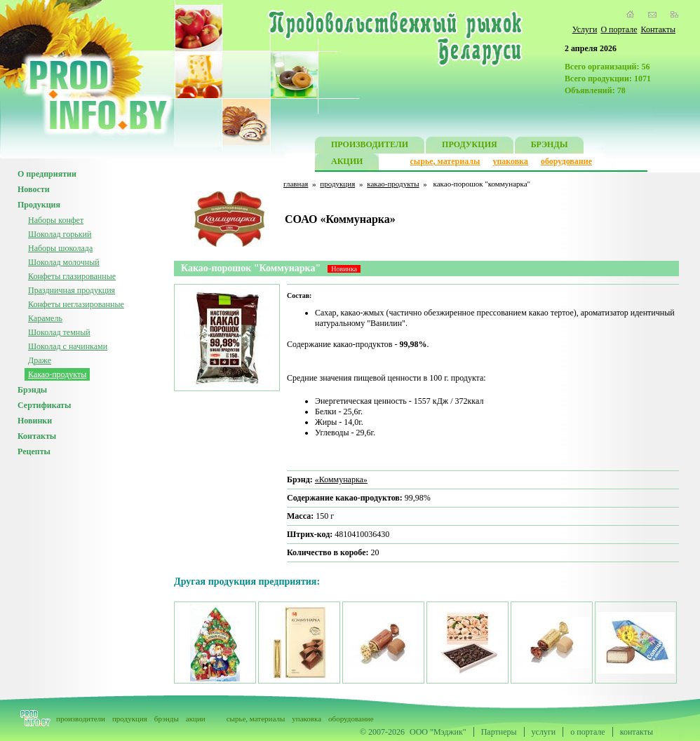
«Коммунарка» (341, 480)
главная (296, 184)
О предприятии (47, 174)
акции (196, 719)
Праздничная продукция (72, 290)
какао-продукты (393, 184)
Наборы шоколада (60, 248)
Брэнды (32, 390)
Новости (34, 189)
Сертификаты (44, 405)
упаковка (510, 161)
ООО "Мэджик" (438, 732)
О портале (619, 29)
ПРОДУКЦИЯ (470, 146)
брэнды (167, 719)
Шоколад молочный (64, 262)
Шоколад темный (59, 332)
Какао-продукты (57, 374)
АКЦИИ (347, 163)
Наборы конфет (56, 220)
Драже (40, 360)
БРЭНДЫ (550, 146)
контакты (637, 732)
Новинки (35, 421)
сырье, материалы (445, 161)
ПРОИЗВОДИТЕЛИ (370, 146)
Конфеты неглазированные (76, 304)
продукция (337, 184)
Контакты (658, 29)
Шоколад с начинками (68, 346)
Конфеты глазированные (72, 276)
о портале (587, 732)
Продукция (39, 205)
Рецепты (34, 451)
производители (81, 719)
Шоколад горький (60, 234)
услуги (544, 732)
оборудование (566, 161)
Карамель (45, 318)
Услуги (585, 29)
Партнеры (499, 732)
